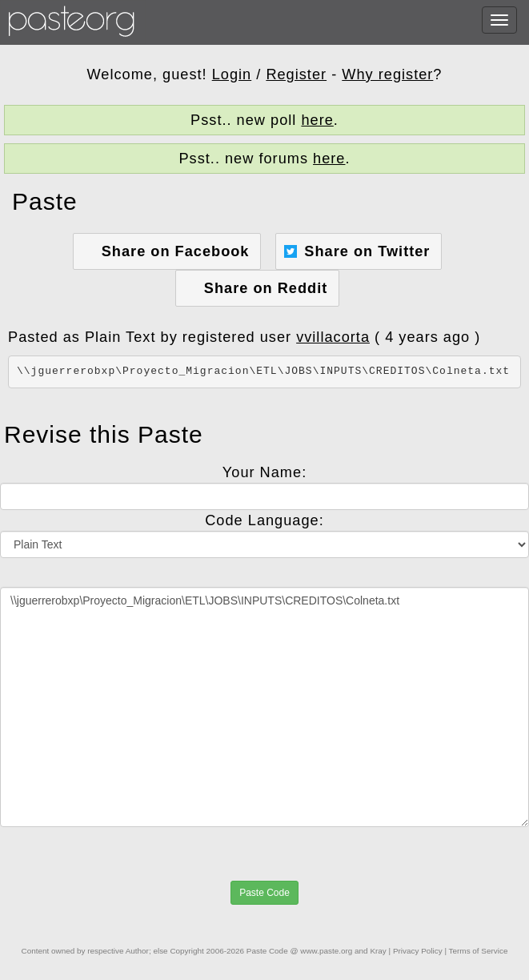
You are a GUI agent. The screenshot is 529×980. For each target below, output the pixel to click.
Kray (378, 951)
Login (232, 74)
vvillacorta (333, 337)
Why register (387, 74)
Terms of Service (479, 951)
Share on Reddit (266, 288)
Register (296, 74)
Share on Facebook (176, 251)
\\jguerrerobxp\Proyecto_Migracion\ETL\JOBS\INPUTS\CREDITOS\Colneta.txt (264, 707)
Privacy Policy (418, 951)
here (317, 120)
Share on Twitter (367, 251)
